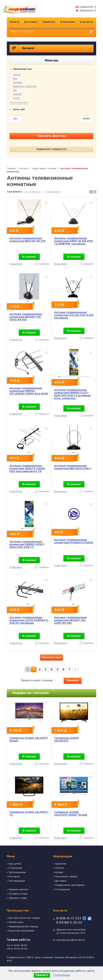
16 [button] (83, 377)
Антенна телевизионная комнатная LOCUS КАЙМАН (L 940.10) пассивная (29, 620)
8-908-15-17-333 (69, 918)
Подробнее (62, 975)
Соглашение (62, 890)
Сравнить (44, 264)
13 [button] (78, 377)
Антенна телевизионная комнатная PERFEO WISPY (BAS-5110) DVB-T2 (27, 545)
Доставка (31, 22)
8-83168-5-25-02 (69, 923)
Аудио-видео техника (44, 169)
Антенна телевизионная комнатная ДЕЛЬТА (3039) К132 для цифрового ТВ (27, 469)
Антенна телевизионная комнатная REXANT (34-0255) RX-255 (70, 620)
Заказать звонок (18, 890)
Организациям (17, 872)
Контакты (87, 22)
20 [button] (89, 377)
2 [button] (29, 301)
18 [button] (86, 377)
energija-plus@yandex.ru (71, 940)
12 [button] (76, 377)
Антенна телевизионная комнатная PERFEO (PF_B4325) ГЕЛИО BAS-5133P (29, 391)
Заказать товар (18, 898)
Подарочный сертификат (70, 885)
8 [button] (70, 377)
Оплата (14, 22)
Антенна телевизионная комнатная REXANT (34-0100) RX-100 (26, 317)
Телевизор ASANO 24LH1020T (66, 740)
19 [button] (87, 377)
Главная (11, 169)
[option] (29, 211)
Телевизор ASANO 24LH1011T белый (29, 740)
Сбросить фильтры (51, 136)
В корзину (29, 257)
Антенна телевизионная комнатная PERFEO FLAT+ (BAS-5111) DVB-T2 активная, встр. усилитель (73, 394)
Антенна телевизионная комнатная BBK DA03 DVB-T (73, 467)
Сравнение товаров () (51, 149)
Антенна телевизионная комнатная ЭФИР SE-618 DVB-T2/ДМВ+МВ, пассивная (74, 241)
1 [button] (28, 301)
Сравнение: (86, 7)
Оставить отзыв (18, 894)
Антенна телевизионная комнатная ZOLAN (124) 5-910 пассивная (74, 315)
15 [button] (81, 377)
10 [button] (73, 377)
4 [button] (64, 377)
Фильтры (67, 61)
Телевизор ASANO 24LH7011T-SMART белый (71, 814)
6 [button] (67, 377)
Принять (42, 975)
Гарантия (49, 22)
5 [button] (65, 377)
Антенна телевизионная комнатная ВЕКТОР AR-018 (27, 240)
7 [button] (68, 377)
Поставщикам (17, 881)
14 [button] (79, 377)
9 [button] (72, 377)
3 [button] (31, 301)
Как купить (15, 864)
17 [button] (84, 377)
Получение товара (66, 877)
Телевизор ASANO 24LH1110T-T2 (29, 814)
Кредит (59, 872)
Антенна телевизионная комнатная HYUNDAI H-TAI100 (74, 541)
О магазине (67, 22)
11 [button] (75, 377)
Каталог (23, 48)
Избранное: (86, 11)
